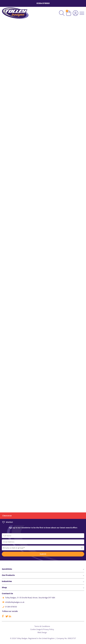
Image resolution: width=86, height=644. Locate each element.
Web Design (42, 632)
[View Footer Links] (84, 569)
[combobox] (43, 550)
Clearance (7, 516)
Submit (43, 556)
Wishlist (8, 522)
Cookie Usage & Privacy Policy (42, 629)
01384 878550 (43, 3)
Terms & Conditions (42, 626)
